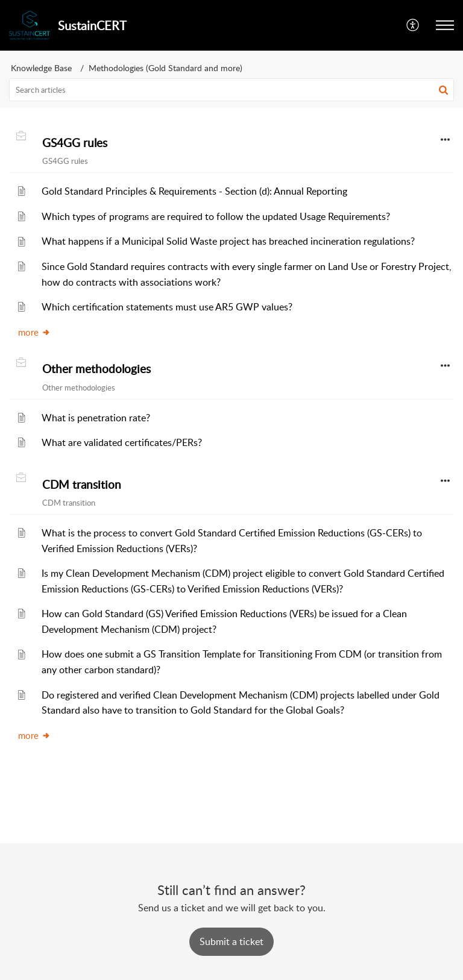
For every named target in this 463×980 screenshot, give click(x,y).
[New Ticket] (231, 941)
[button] (413, 25)
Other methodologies (96, 369)
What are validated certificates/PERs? (122, 442)
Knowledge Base (41, 68)
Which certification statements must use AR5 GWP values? (167, 307)
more (34, 332)
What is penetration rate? (96, 418)
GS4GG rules (75, 143)
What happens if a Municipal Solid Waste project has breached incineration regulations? (228, 241)
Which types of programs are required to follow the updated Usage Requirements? (216, 216)
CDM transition (82, 485)
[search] (231, 90)
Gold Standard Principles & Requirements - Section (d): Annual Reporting (194, 191)
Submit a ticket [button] (231, 941)
